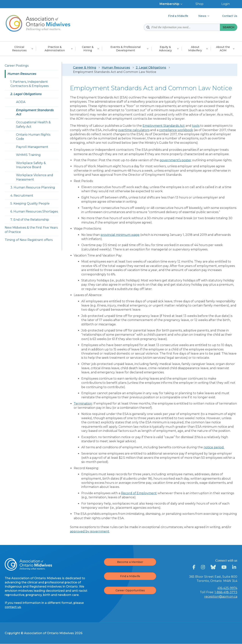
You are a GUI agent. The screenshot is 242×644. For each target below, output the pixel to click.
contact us (13, 607)
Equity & (165, 49)
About (195, 49)
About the (223, 49)
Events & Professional (126, 49)
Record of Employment (139, 493)
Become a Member (130, 562)
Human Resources (116, 68)
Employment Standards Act (164, 126)
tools (196, 126)
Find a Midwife (130, 576)
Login (226, 4)
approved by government (90, 531)
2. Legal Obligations (151, 68)
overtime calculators (134, 130)
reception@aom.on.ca (221, 597)
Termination (83, 404)
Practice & (55, 49)
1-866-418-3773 (226, 592)
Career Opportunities (130, 590)
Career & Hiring (85, 68)
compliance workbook (176, 130)
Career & (88, 49)
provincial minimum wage (120, 235)
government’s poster (175, 160)
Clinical (19, 49)
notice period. (214, 447)
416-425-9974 (227, 588)
